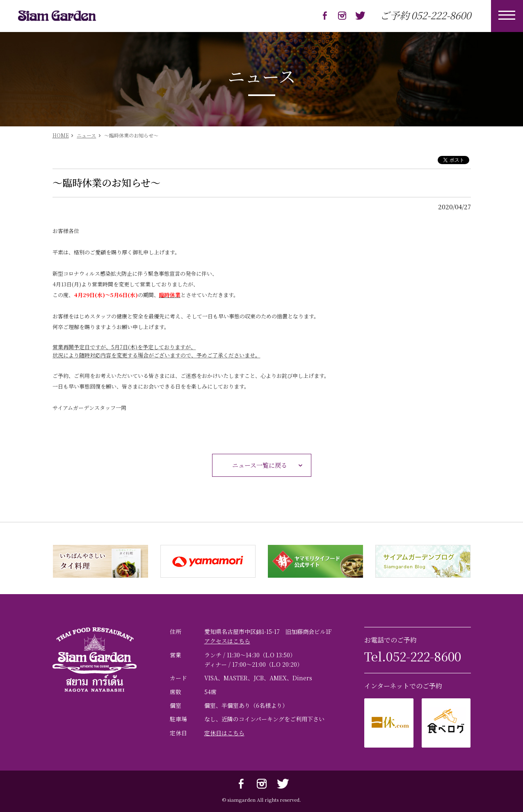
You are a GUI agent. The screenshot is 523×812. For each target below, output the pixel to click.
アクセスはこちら (227, 641)
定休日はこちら (224, 733)
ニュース (86, 135)
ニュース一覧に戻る (269, 465)
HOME (61, 135)
